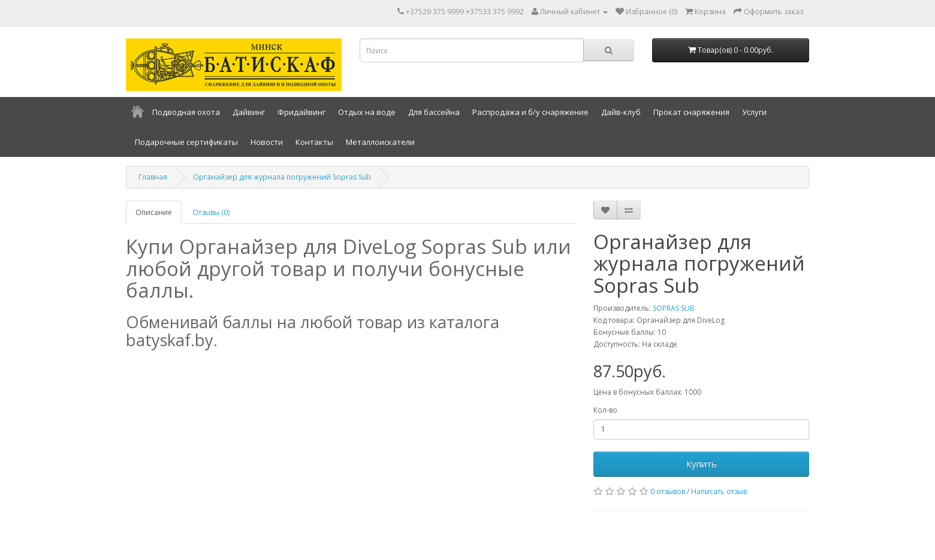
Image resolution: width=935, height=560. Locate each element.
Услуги (754, 112)
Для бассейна (434, 112)
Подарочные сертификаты (186, 142)
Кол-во (605, 410)
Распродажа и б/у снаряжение (530, 112)
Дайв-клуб (621, 112)
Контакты (314, 142)
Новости (267, 142)
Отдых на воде (367, 112)
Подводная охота (186, 112)
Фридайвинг (301, 112)
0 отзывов (668, 491)
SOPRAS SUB (674, 308)
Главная (153, 177)
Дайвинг (249, 112)
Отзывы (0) (211, 212)
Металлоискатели (380, 142)
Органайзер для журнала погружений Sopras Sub (282, 177)
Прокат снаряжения (691, 112)
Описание (154, 212)
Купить (702, 464)
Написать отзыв (719, 491)
